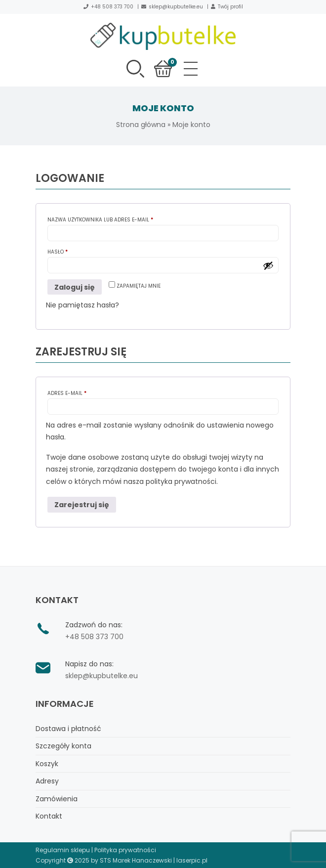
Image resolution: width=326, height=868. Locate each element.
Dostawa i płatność (68, 729)
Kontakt (49, 816)
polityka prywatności (181, 481)
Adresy (47, 781)
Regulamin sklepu (63, 850)
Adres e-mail (81, 393)
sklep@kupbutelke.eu (176, 7)
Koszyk (47, 764)
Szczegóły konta (63, 746)
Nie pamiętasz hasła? (82, 305)
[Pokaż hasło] (268, 265)
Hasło (72, 251)
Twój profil (230, 7)
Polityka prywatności (125, 850)
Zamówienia (57, 799)
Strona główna (141, 125)
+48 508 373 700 (112, 7)
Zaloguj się (75, 287)
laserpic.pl (192, 860)
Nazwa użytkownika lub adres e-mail (115, 219)
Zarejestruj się (82, 505)
